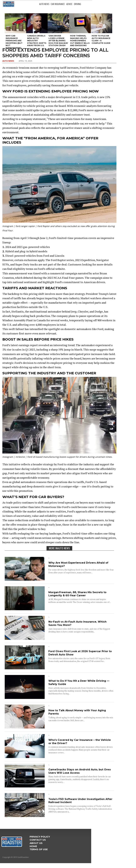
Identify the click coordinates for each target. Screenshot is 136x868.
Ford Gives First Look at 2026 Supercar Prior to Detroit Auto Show (80, 653)
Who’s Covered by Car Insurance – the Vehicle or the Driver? (80, 742)
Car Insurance (58, 4)
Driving (77, 4)
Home (33, 846)
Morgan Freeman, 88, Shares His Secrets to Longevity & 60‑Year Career (77, 594)
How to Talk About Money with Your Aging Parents (77, 712)
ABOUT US (36, 843)
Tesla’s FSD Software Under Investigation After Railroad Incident (80, 801)
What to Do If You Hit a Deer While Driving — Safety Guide (79, 682)
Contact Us (38, 840)
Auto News (44, 4)
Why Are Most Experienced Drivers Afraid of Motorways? (78, 564)
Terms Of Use (39, 849)
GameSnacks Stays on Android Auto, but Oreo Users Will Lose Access (80, 771)
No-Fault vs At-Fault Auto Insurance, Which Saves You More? (77, 623)
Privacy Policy (40, 837)
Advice (69, 4)
